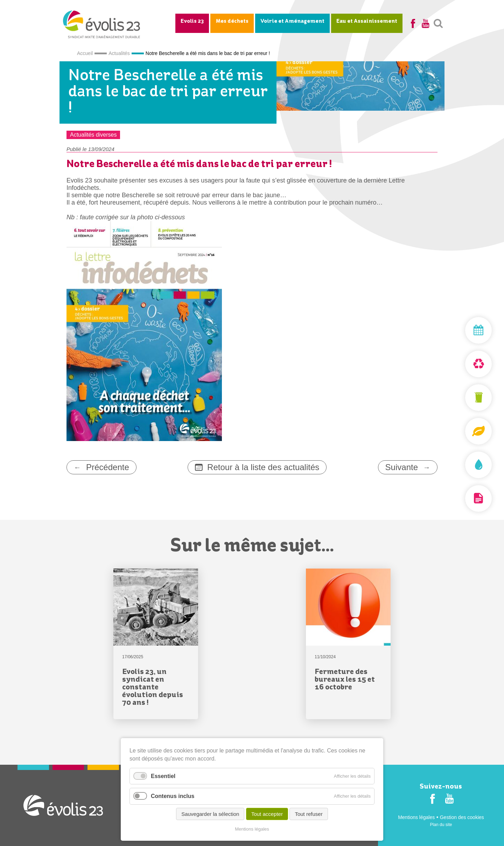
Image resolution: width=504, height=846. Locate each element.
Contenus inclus (173, 796)
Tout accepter (267, 814)
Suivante (402, 467)
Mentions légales (416, 817)
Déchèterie (462, 364)
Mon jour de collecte (462, 330)
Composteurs (462, 431)
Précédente (108, 467)
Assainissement (462, 465)
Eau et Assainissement (367, 21)
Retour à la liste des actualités (263, 467)
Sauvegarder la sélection (210, 814)
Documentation (462, 498)
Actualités (119, 53)
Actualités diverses (93, 135)
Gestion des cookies (462, 817)
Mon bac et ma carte (462, 398)
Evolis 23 (192, 21)
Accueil (85, 53)
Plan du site (441, 825)
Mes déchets (232, 21)
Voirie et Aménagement (292, 21)
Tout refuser (309, 814)
